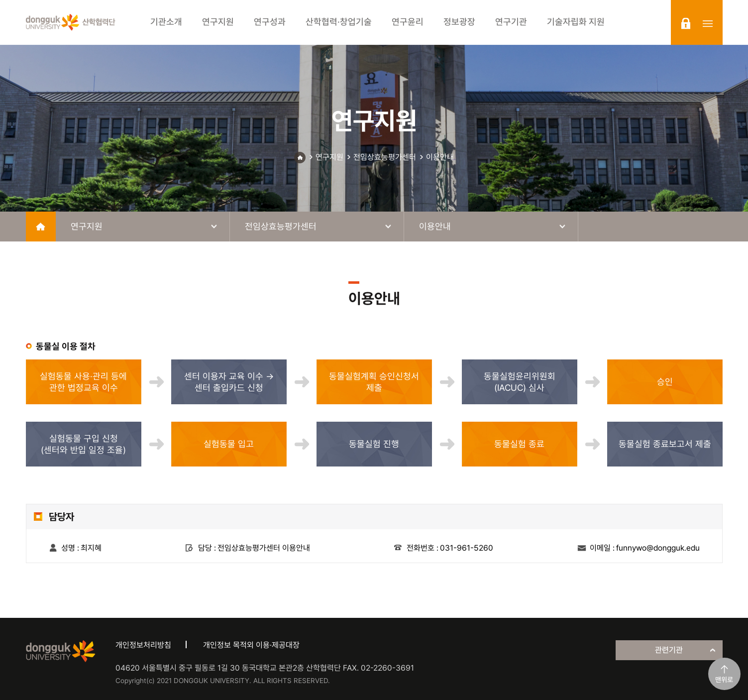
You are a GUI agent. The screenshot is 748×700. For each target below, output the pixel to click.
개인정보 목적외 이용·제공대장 (251, 645)
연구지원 (329, 157)
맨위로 (724, 680)
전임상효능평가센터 (385, 157)
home (41, 227)
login (686, 23)
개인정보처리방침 (143, 645)
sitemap (708, 23)
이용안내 (440, 157)
